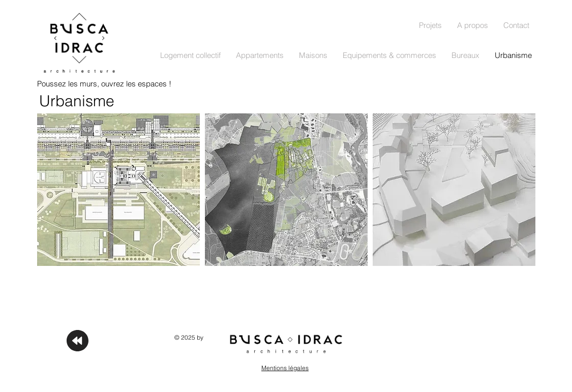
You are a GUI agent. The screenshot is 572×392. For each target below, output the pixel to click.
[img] (454, 190)
